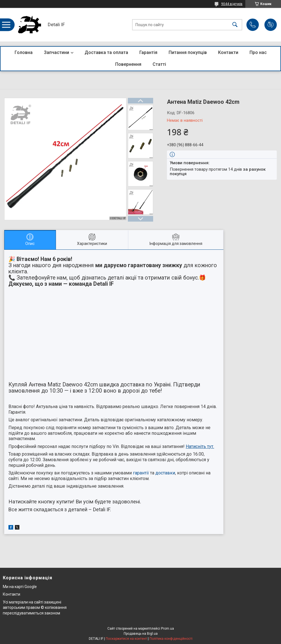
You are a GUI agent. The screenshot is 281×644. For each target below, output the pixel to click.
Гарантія (148, 52)
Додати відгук (271, 25)
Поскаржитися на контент (126, 639)
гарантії (141, 473)
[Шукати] (235, 25)
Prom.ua (167, 629)
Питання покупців (188, 52)
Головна (24, 52)
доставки (165, 473)
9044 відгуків (232, 4)
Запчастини (56, 52)
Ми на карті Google (20, 587)
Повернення (128, 64)
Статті (159, 64)
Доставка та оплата (106, 52)
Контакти (228, 52)
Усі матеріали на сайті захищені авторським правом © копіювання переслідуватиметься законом (35, 608)
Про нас (258, 52)
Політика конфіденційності (171, 639)
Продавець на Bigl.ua (141, 634)
